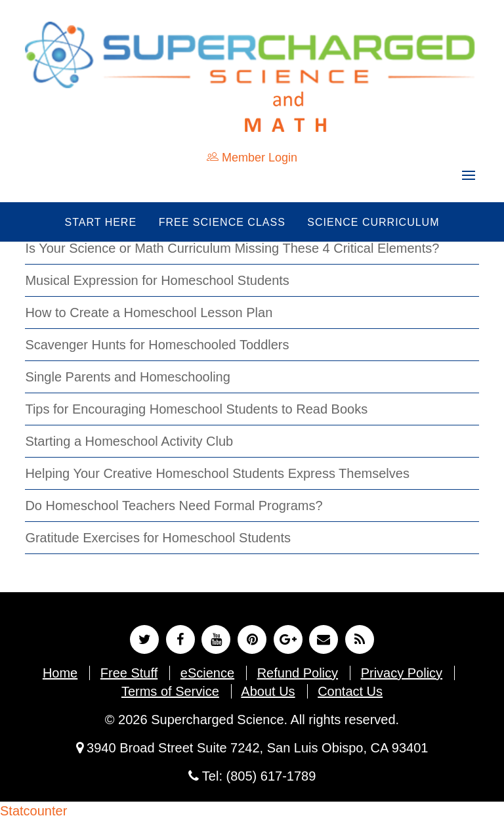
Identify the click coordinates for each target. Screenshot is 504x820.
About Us (268, 691)
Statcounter (33, 811)
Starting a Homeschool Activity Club (129, 441)
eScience (207, 673)
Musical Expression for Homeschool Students (157, 280)
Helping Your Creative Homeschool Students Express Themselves (217, 473)
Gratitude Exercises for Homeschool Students (158, 538)
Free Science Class (222, 222)
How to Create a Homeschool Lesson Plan (149, 313)
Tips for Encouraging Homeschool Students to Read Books (196, 409)
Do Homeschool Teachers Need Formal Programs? (174, 506)
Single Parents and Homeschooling (127, 377)
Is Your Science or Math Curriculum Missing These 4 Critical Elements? (232, 248)
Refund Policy (298, 673)
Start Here (101, 222)
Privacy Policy (402, 673)
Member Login (252, 158)
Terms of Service (170, 691)
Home (60, 673)
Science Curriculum (373, 222)
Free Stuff (129, 673)
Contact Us (350, 691)
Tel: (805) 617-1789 (252, 776)
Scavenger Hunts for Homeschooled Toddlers (157, 345)
